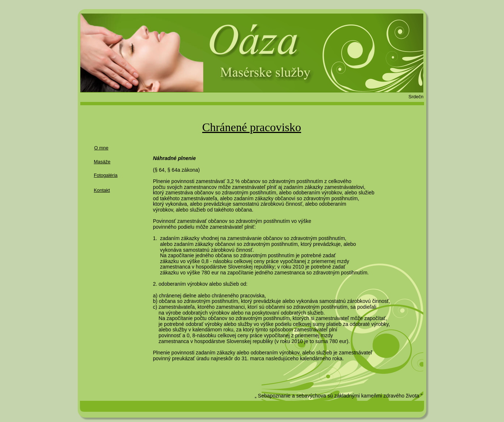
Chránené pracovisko (252, 127)
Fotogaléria (106, 175)
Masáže (102, 162)
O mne (101, 148)
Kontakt (102, 190)
